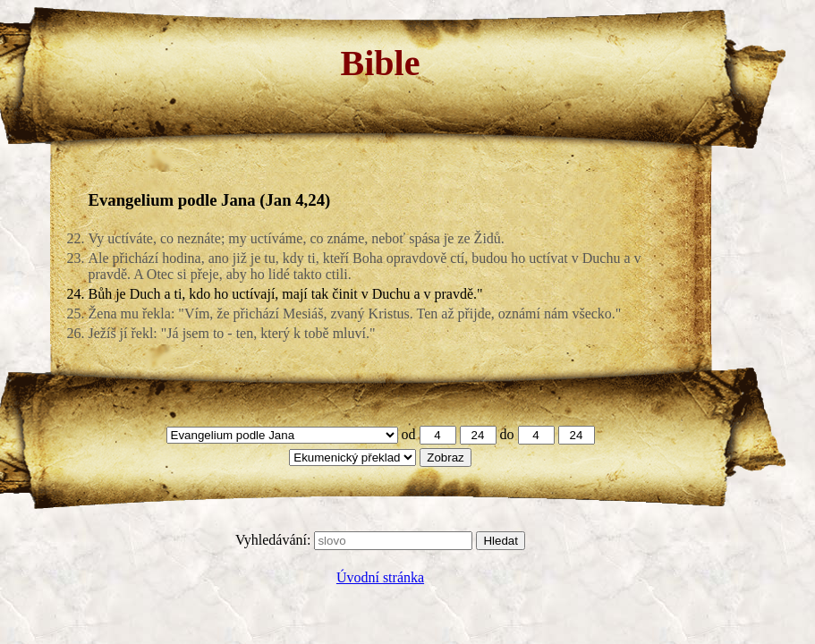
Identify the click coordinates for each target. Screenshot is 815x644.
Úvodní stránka (380, 577)
